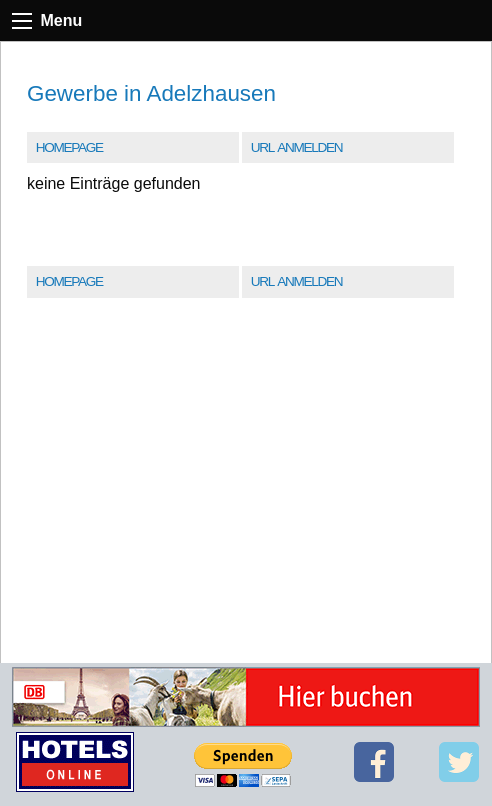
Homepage (69, 147)
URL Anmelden (296, 147)
